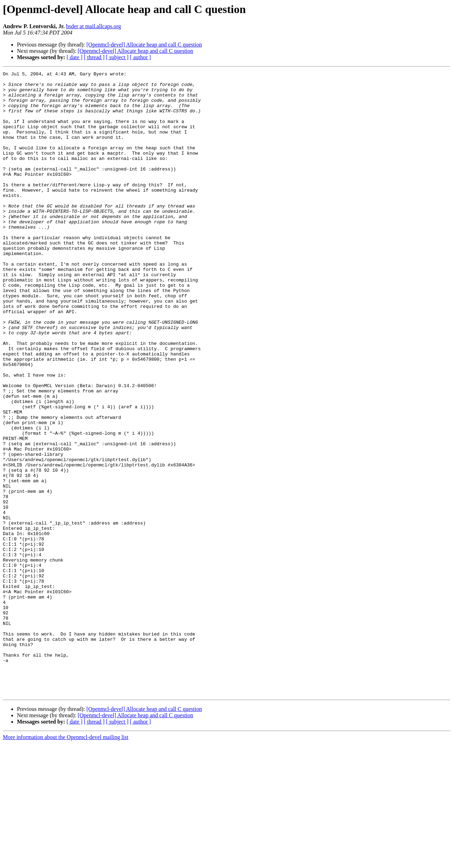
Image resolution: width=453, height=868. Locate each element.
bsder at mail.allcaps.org (93, 26)
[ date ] (75, 57)
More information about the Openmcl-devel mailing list (66, 862)
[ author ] (141, 57)
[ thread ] (94, 57)
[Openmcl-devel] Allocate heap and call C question (144, 45)
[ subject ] (117, 57)
